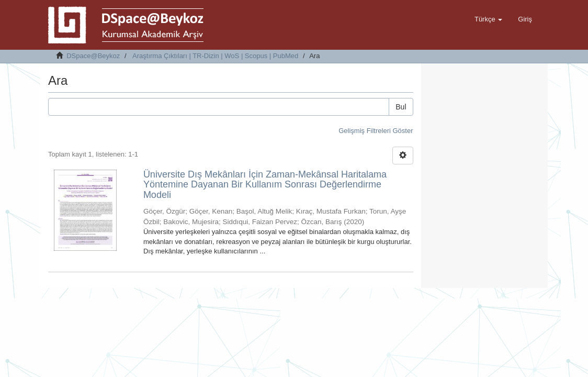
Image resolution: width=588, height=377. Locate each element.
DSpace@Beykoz (93, 56)
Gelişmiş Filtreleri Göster (376, 131)
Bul (401, 107)
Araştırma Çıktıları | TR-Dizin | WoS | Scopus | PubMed (215, 56)
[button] (488, 19)
